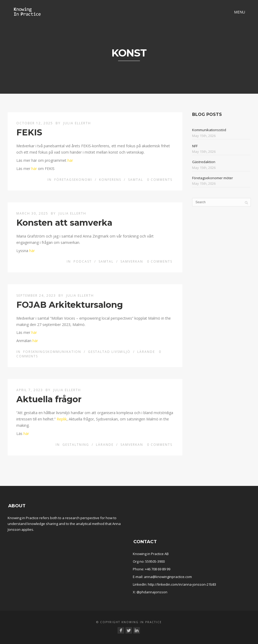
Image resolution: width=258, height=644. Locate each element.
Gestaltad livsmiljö (109, 352)
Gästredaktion (204, 162)
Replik (62, 419)
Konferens (110, 180)
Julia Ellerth (77, 123)
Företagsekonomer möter (213, 178)
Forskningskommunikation (52, 352)
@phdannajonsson (152, 592)
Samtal (136, 180)
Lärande (146, 352)
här (70, 160)
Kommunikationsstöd (209, 130)
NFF (195, 146)
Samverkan (132, 261)
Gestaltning (76, 445)
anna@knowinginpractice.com (168, 577)
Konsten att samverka (64, 223)
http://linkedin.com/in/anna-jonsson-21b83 (182, 584)
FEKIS (29, 132)
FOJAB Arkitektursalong (70, 305)
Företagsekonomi (73, 180)
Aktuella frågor (49, 399)
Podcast (83, 261)
